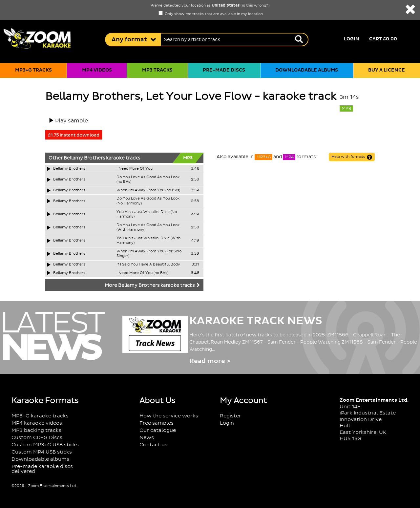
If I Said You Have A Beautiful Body (148, 265)
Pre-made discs (224, 70)
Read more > (210, 361)
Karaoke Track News (256, 321)
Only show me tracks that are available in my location (211, 14)
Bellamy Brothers (84, 158)
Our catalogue (158, 430)
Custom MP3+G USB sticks (45, 445)
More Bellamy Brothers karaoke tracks (152, 286)
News (147, 438)
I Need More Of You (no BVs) (142, 273)
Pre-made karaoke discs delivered (42, 469)
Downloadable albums (307, 70)
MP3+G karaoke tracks (40, 416)
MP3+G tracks (33, 70)
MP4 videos (97, 70)
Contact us (153, 445)
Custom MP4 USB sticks (42, 452)
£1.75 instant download (74, 135)
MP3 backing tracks (36, 430)
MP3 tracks (157, 70)
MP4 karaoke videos (37, 423)
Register (231, 416)
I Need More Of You (135, 169)
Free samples (157, 423)
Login (352, 39)
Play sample (72, 121)
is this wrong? (255, 6)
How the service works (169, 416)
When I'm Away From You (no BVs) (148, 190)
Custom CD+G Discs (37, 438)
